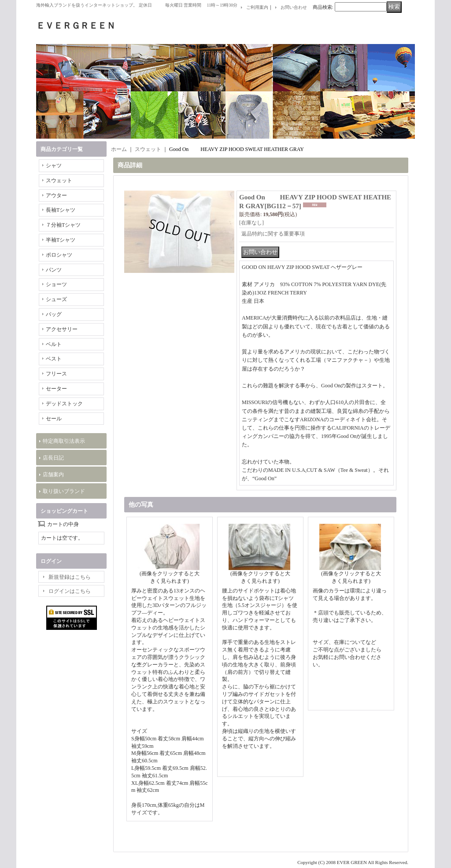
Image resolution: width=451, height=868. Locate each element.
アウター (56, 195)
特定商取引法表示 (64, 441)
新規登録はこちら (70, 577)
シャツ (54, 166)
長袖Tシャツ (61, 210)
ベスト (54, 359)
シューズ (56, 299)
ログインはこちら (70, 591)
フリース (56, 374)
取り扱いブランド (64, 491)
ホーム (119, 149)
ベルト (54, 344)
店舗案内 (53, 474)
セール (54, 419)
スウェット (59, 180)
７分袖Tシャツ (63, 225)
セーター (56, 389)
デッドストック (64, 404)
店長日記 (53, 458)
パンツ (54, 270)
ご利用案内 (257, 7)
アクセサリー (62, 329)
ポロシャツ (59, 255)
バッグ (54, 314)
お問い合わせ (294, 7)
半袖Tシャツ (61, 240)
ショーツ (56, 284)
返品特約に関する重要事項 (273, 234)
